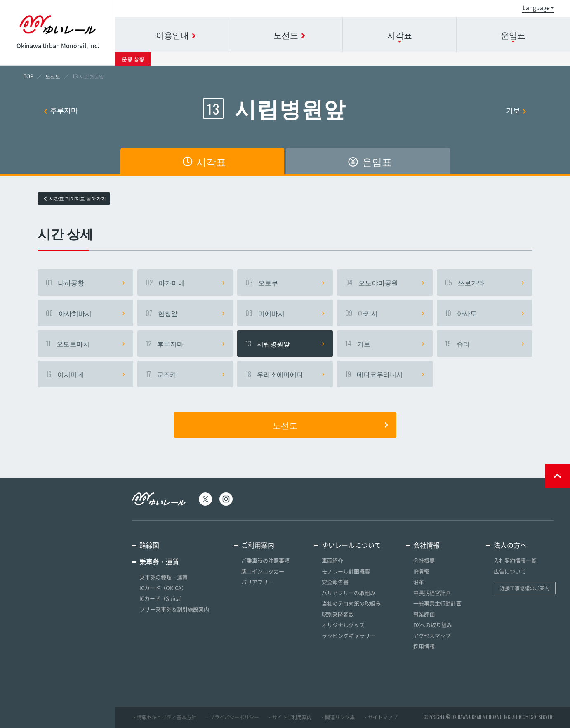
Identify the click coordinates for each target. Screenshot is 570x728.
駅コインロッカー (263, 571)
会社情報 (426, 545)
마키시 (385, 313)
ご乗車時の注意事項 (265, 560)
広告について (510, 571)
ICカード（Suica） (162, 598)
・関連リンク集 (337, 717)
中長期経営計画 (432, 593)
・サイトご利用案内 (290, 717)
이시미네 (85, 374)
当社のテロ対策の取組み (351, 603)
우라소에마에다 (285, 374)
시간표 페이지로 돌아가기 (75, 198)
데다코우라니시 (385, 374)
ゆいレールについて (351, 545)
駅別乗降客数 (338, 614)
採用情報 (424, 646)
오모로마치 (85, 344)
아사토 (485, 313)
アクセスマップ (432, 635)
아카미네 (185, 283)
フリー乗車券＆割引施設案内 (174, 609)
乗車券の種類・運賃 (164, 577)
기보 (516, 110)
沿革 (419, 582)
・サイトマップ (380, 717)
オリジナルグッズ (343, 625)
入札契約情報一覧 (515, 560)
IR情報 (421, 571)
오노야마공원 (385, 283)
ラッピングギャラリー (349, 635)
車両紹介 (332, 560)
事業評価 (424, 614)
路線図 (149, 545)
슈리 (485, 344)
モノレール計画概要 (346, 571)
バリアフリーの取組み (349, 593)
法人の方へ (510, 545)
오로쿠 (285, 283)
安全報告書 (335, 582)
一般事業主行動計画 (437, 603)
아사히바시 (85, 313)
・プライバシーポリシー (232, 717)
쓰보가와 (485, 283)
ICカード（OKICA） (163, 588)
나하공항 (85, 283)
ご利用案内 (258, 545)
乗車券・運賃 (159, 561)
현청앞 (185, 313)
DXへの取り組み (433, 625)
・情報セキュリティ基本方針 (164, 717)
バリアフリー (257, 582)
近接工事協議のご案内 (525, 588)
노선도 (330, 425)
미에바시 (285, 313)
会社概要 (424, 560)
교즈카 (185, 374)
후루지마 (61, 110)
